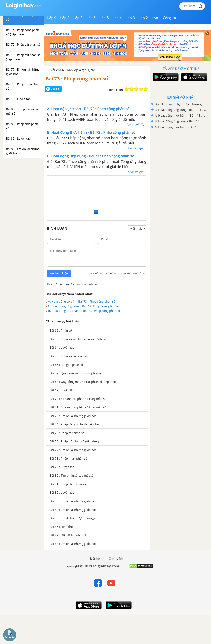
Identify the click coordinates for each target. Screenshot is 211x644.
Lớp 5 (104, 18)
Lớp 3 (130, 18)
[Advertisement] (97, 192)
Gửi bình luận (59, 274)
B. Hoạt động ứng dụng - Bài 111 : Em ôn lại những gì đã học (180, 110)
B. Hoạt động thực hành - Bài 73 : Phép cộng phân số (84, 311)
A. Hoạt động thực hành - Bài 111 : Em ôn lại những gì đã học (180, 115)
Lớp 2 (143, 18)
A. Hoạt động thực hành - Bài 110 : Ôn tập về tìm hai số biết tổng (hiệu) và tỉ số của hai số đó (180, 127)
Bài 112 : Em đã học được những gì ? (180, 104)
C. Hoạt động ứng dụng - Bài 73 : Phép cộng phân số (84, 306)
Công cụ (169, 18)
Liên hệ (95, 559)
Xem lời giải (136, 148)
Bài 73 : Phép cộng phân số (77, 78)
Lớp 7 (78, 18)
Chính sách (116, 559)
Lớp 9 (52, 18)
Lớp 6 (91, 18)
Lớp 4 (117, 18)
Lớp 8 (65, 18)
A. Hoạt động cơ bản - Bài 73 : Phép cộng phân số (82, 301)
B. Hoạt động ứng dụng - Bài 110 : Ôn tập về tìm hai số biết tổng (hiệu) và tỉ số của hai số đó (180, 121)
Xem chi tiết (136, 125)
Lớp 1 (156, 18)
